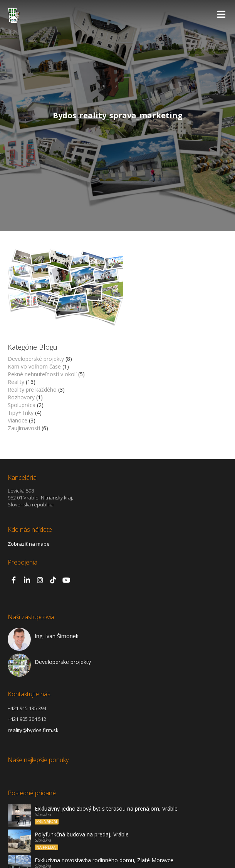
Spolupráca (22, 405)
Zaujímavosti (24, 428)
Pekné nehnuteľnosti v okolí (42, 374)
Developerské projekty (36, 359)
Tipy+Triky (21, 413)
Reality (16, 382)
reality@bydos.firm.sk (33, 730)
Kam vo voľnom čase (34, 366)
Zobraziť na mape (29, 544)
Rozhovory (21, 397)
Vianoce (18, 420)
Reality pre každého (32, 390)
